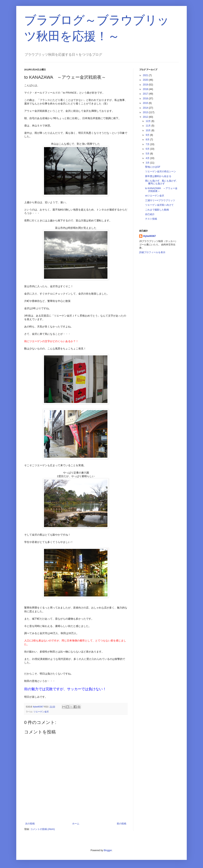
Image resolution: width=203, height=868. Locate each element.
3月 (148, 163)
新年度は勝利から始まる (158, 176)
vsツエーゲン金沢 (155, 196)
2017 (146, 94)
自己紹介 (150, 214)
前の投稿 (122, 824)
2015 (146, 103)
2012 (146, 117)
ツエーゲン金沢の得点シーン (161, 171)
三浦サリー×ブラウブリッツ (160, 200)
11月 (149, 126)
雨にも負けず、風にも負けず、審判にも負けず (162, 182)
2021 (146, 75)
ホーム (76, 824)
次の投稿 (30, 824)
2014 (146, 108)
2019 (146, 85)
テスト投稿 (151, 219)
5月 (148, 154)
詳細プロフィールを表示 (152, 252)
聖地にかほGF (153, 167)
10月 (149, 130)
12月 (149, 121)
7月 (148, 144)
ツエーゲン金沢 (41, 712)
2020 (146, 80)
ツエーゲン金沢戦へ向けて (159, 205)
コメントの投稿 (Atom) (43, 829)
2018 (146, 89)
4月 (148, 158)
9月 (148, 135)
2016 (146, 99)
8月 (148, 140)
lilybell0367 (149, 236)
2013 (146, 112)
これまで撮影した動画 (157, 210)
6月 (148, 149)
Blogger (108, 850)
